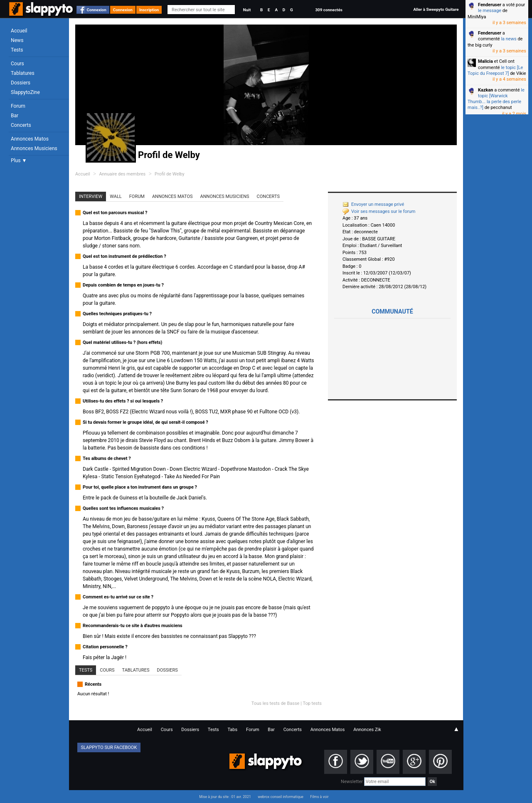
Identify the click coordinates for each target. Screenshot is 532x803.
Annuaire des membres (122, 174)
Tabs (232, 730)
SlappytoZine (25, 92)
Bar (15, 116)
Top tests (312, 703)
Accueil (19, 31)
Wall (116, 196)
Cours (17, 64)
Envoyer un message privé (373, 204)
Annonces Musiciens (34, 148)
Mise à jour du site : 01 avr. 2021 (225, 797)
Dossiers (21, 83)
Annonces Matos (30, 139)
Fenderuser (490, 5)
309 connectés (329, 10)
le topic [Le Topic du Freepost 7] (495, 70)
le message (490, 11)
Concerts (21, 125)
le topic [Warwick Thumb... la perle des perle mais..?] (496, 99)
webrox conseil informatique (281, 797)
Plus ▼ (19, 161)
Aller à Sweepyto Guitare (436, 9)
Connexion (97, 10)
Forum (18, 106)
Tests (17, 50)
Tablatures (23, 73)
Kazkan (485, 90)
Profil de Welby (170, 174)
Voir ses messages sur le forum (379, 211)
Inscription (149, 10)
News (17, 40)
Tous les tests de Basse (276, 703)
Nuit (247, 10)
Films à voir (319, 797)
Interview (91, 196)
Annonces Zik (367, 730)
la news (509, 39)
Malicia (485, 61)
